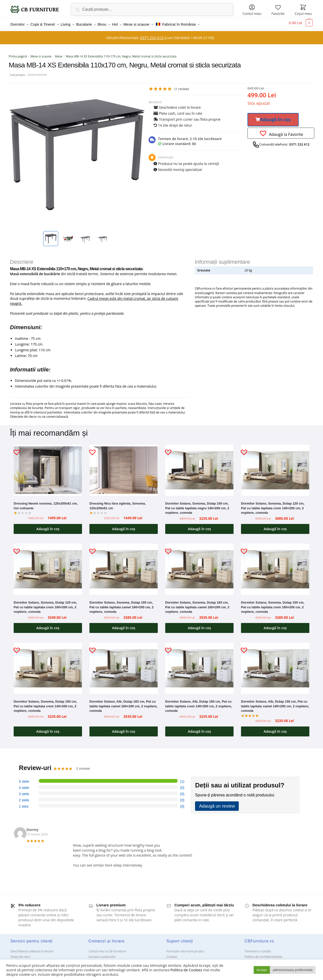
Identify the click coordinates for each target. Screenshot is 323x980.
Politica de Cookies (186, 970)
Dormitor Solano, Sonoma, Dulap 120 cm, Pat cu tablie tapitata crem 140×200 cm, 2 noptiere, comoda (273, 505)
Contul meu (252, 10)
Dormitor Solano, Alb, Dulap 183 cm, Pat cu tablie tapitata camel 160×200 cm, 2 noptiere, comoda (123, 703)
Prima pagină (18, 53)
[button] (273, 117)
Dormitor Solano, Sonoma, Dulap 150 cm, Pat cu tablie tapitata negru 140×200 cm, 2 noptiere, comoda (197, 505)
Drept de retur (20, 954)
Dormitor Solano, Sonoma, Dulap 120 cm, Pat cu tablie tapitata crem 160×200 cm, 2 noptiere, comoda (45, 604)
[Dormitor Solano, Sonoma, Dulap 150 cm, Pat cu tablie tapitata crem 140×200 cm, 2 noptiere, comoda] (48, 665)
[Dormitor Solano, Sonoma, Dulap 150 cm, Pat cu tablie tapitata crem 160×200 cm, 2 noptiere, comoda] (275, 566)
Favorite (278, 10)
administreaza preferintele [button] (293, 970)
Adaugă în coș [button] (48, 526)
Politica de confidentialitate (263, 954)
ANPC (170, 959)
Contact (172, 954)
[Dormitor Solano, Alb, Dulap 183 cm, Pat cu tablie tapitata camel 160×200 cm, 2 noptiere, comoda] (124, 665)
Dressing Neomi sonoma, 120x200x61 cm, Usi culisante (46, 503)
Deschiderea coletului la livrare (32, 948)
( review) (182, 86)
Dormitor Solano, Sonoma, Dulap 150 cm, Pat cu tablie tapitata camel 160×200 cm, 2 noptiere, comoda (121, 604)
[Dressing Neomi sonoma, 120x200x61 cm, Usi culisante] (48, 467)
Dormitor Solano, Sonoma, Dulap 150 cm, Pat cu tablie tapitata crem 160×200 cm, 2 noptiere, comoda (273, 604)
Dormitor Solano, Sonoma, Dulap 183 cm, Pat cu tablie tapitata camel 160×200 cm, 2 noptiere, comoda (197, 604)
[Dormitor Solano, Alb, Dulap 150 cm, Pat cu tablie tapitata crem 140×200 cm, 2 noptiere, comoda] (199, 665)
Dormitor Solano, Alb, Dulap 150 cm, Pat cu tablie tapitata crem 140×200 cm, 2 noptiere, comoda (199, 703)
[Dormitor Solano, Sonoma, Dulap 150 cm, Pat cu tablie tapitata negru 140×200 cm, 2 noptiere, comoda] (199, 467)
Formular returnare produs (185, 948)
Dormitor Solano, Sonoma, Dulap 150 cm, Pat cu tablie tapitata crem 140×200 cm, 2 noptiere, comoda (45, 703)
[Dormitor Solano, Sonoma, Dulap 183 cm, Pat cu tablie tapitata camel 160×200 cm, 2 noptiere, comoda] (199, 566)
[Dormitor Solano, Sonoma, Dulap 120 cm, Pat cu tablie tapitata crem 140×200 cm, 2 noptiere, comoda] (275, 467)
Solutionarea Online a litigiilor (265, 959)
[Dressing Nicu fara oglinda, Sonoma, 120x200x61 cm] (124, 467)
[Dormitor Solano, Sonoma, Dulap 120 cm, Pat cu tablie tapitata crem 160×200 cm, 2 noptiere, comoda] (48, 566)
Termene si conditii (258, 948)
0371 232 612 (152, 35)
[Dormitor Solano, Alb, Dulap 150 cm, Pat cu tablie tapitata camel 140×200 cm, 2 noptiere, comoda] (275, 665)
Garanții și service (23, 959)
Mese (59, 53)
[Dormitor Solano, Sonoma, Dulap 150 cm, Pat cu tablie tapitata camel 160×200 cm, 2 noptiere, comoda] (124, 566)
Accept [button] (262, 970)
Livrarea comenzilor (102, 954)
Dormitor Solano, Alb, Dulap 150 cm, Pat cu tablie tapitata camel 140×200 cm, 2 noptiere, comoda (275, 703)
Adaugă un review (217, 803)
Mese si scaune (41, 53)
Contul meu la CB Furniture (107, 948)
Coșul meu (303, 10)
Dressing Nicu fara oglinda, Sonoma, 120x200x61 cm (118, 503)
